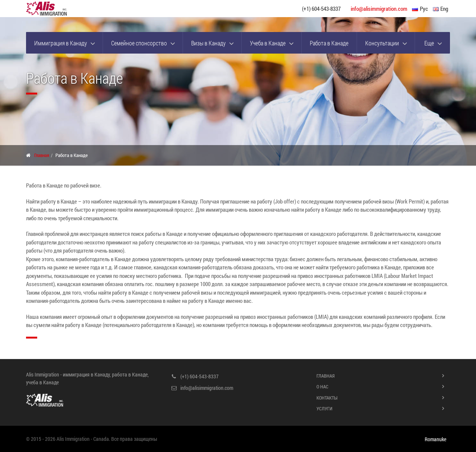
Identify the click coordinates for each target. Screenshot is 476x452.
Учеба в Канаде (268, 43)
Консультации (382, 43)
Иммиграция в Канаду (61, 43)
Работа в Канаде (329, 43)
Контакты (327, 398)
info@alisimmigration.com (379, 9)
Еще (429, 43)
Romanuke (435, 439)
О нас (322, 387)
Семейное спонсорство (139, 43)
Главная (42, 155)
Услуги (324, 408)
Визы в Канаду (208, 43)
